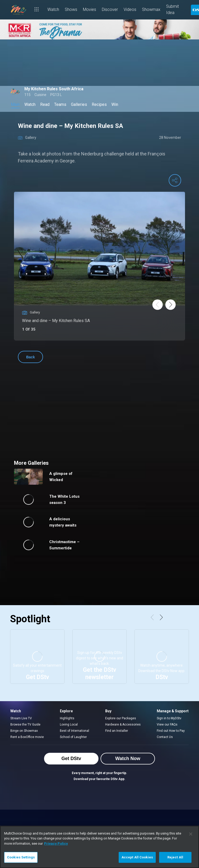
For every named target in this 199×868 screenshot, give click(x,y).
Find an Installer (117, 731)
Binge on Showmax (24, 731)
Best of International (74, 731)
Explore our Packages (121, 718)
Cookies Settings (21, 857)
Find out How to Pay (171, 731)
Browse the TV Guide (25, 725)
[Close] (191, 834)
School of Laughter (73, 737)
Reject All (175, 857)
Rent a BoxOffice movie (27, 737)
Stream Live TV (21, 718)
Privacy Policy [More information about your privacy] (56, 843)
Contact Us (165, 737)
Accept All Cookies (137, 857)
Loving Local (69, 725)
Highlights (67, 718)
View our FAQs (167, 725)
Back (30, 357)
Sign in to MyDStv (169, 718)
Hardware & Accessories (123, 725)
